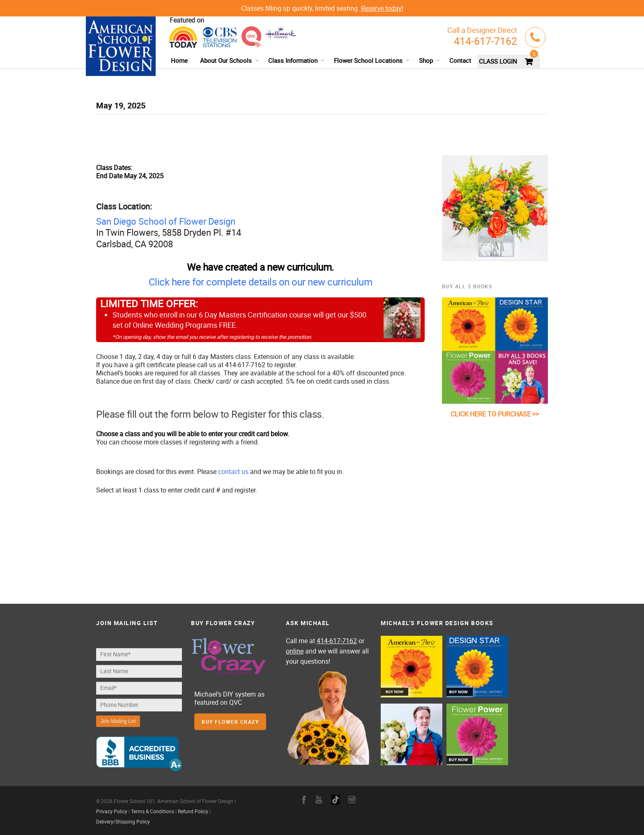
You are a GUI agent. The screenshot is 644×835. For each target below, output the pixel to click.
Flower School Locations (372, 60)
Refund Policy (193, 811)
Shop (430, 60)
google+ (336, 800)
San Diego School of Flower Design (166, 221)
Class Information (297, 60)
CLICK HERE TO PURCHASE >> (495, 414)
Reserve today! (382, 8)
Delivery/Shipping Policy (123, 821)
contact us (233, 472)
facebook (304, 800)
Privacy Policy (112, 811)
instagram (352, 800)
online (295, 651)
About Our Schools (230, 60)
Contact (460, 60)
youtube (319, 800)
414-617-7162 (485, 41)
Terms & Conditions (153, 811)
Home (179, 60)
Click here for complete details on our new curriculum (261, 282)
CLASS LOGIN (498, 61)
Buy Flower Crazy (230, 722)
